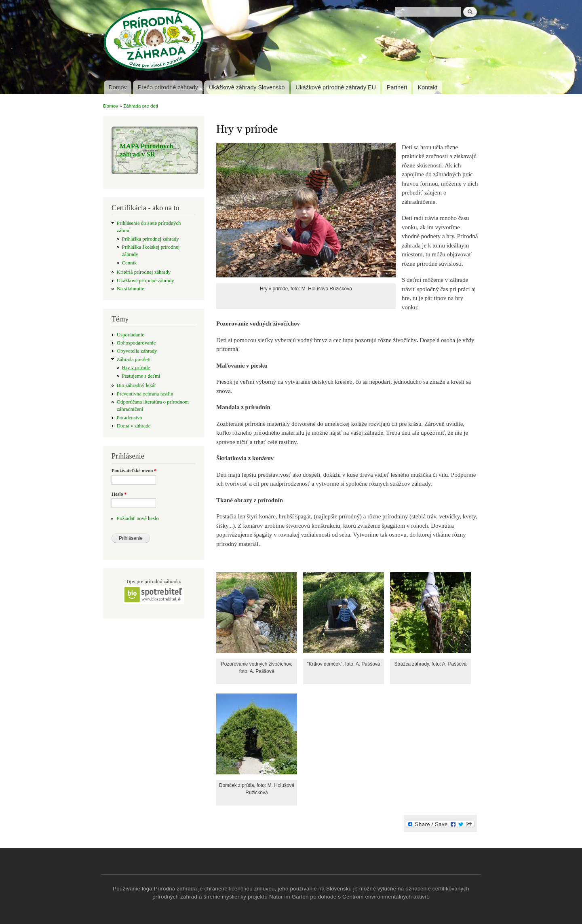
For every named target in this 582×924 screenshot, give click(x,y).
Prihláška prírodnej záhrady (151, 239)
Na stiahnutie (131, 289)
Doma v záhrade (134, 426)
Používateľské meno (134, 471)
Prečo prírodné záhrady (168, 87)
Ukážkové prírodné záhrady (145, 281)
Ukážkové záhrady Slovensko (247, 87)
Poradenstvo (130, 418)
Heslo (119, 494)
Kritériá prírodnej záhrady (144, 272)
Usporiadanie (131, 335)
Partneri (397, 87)
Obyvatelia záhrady (137, 351)
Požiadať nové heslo (138, 518)
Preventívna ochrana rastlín (145, 394)
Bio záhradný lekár (136, 385)
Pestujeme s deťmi (141, 376)
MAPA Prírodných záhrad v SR (147, 150)
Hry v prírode (136, 368)
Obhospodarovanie (136, 343)
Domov (117, 87)
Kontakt (428, 87)
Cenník (130, 263)
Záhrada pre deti (141, 106)
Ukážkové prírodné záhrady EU (336, 87)
